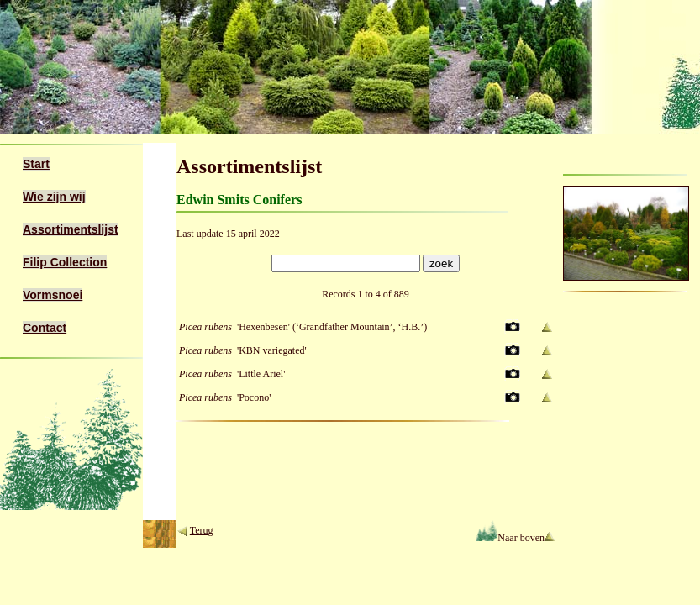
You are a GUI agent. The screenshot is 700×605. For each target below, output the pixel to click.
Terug (202, 530)
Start (36, 164)
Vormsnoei (53, 295)
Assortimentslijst (71, 229)
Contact (45, 328)
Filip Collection (65, 262)
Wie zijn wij (54, 197)
